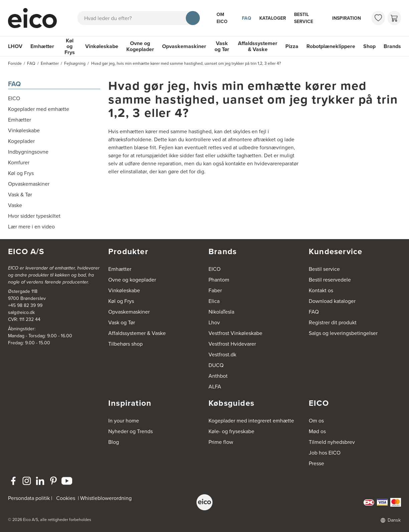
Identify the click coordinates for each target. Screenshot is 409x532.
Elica (214, 301)
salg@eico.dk (21, 312)
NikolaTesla (221, 312)
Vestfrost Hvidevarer (232, 344)
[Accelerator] (34, 18)
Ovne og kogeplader (132, 280)
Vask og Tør (222, 46)
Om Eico (222, 18)
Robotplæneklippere (331, 46)
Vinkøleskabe (102, 46)
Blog (114, 442)
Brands (392, 46)
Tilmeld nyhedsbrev (332, 442)
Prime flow (221, 442)
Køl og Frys (70, 46)
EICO (215, 269)
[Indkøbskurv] (394, 18)
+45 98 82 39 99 (25, 305)
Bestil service (304, 18)
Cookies (66, 498)
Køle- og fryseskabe (231, 431)
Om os (316, 421)
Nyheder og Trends (130, 431)
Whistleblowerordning (106, 498)
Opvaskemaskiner (184, 46)
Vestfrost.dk (222, 354)
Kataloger (273, 18)
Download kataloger (332, 301)
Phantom (219, 280)
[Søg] (193, 18)
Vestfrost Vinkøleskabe (235, 333)
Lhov (214, 322)
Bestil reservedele (330, 280)
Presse (316, 463)
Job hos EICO (325, 453)
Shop (369, 46)
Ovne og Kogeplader (140, 46)
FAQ (247, 18)
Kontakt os (321, 290)
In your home (124, 421)
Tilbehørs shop (125, 344)
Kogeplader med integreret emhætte (251, 421)
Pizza (292, 46)
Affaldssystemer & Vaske (258, 46)
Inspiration (347, 18)
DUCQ (216, 365)
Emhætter (42, 46)
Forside (15, 63)
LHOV (15, 46)
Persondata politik (29, 498)
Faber (215, 290)
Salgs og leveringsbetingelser (343, 333)
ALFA (215, 387)
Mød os (317, 431)
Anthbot (218, 376)
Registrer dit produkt (333, 322)
